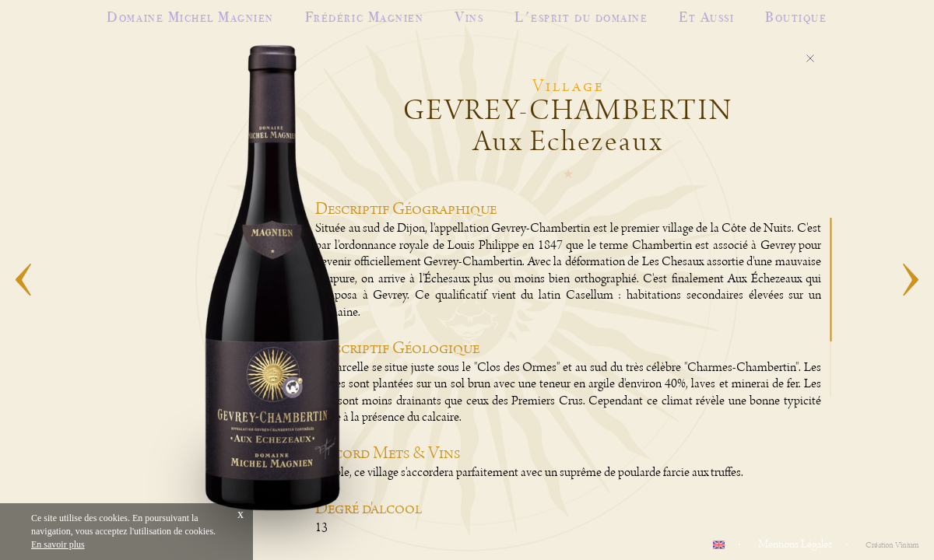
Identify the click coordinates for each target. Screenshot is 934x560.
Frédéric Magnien (364, 17)
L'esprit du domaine (581, 17)
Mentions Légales (795, 544)
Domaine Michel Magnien (190, 17)
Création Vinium (892, 545)
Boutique (796, 17)
